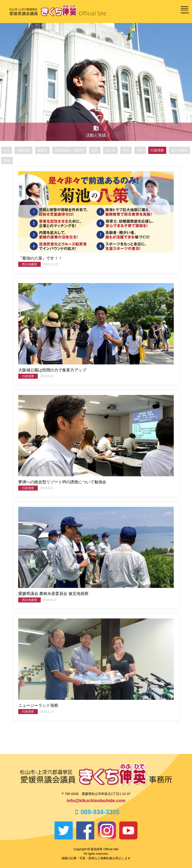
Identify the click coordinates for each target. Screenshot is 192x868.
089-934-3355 (96, 812)
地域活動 (23, 150)
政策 (95, 150)
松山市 (110, 150)
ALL (7, 150)
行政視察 (157, 150)
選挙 (7, 161)
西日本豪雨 (179, 150)
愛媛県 (42, 150)
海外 (126, 150)
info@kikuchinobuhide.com (96, 801)
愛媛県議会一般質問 (69, 150)
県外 (140, 150)
